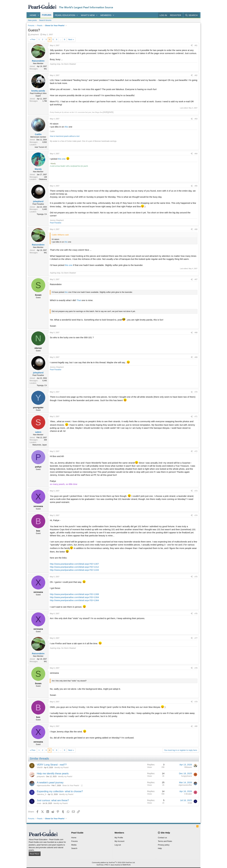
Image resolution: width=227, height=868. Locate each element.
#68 (196, 333)
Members (106, 15)
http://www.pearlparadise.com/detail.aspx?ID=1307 (74, 564)
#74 (196, 515)
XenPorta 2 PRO (102, 865)
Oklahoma (43, 179)
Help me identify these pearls (53, 774)
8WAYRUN (127, 865)
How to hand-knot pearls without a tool (65, 136)
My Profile (119, 838)
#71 (196, 417)
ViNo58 (40, 768)
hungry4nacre (187, 776)
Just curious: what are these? (53, 800)
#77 (196, 638)
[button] (38, 15)
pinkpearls (41, 777)
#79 (196, 702)
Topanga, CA (42, 214)
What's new (88, 15)
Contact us (162, 838)
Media (74, 845)
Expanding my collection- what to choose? (60, 791)
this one (62, 159)
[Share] (192, 46)
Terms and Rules (165, 841)
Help (160, 848)
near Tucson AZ (41, 147)
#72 (196, 451)
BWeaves (188, 767)
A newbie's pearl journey (50, 783)
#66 (196, 229)
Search (74, 848)
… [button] (61, 39)
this (66, 127)
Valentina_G (42, 794)
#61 (196, 45)
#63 (196, 119)
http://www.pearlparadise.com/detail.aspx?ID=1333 (74, 570)
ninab (39, 803)
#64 (196, 154)
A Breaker (188, 794)
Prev (33, 39)
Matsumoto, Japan (40, 445)
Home (33, 15)
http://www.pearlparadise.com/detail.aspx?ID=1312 (74, 567)
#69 (196, 357)
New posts (32, 20)
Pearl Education (65, 15)
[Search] (191, 15)
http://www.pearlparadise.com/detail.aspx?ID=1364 (74, 600)
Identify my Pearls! (62, 768)
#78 (196, 668)
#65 (196, 186)
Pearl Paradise (56, 223)
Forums (47, 15)
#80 (196, 726)
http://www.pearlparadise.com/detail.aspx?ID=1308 (74, 594)
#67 (196, 279)
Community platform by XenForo (114, 862)
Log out (118, 845)
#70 (196, 392)
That (79, 300)
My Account (120, 841)
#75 (196, 577)
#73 (196, 491)
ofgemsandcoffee (43, 786)
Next (70, 39)
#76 (196, 614)
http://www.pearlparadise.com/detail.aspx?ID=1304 (74, 597)
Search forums (45, 20)
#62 (196, 75)
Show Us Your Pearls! (71, 786)
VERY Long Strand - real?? (52, 765)
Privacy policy (164, 845)
